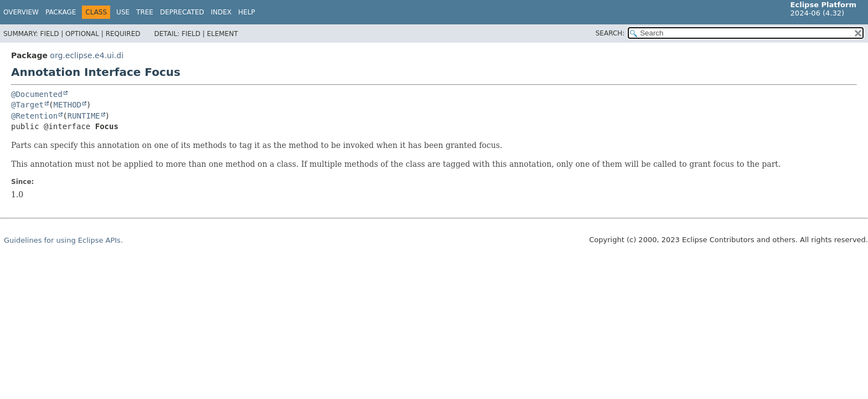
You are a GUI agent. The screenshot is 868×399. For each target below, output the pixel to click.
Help (247, 12)
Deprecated (182, 12)
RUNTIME (84, 116)
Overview (21, 12)
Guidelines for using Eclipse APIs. (63, 240)
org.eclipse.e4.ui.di (87, 55)
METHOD (67, 105)
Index (221, 12)
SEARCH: (610, 33)
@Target (27, 105)
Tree (145, 12)
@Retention (34, 116)
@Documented (37, 94)
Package (61, 12)
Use (123, 12)
